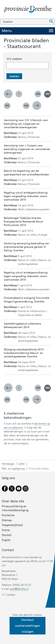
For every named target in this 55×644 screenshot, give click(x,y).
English (6, 540)
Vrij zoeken (14, 59)
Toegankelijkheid (12, 525)
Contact (11, 595)
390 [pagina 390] (7, 106)
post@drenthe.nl (19, 589)
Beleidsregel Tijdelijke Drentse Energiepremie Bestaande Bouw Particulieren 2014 (23, 222)
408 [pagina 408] (26, 106)
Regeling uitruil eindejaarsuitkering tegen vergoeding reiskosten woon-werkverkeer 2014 (26, 196)
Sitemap (7, 520)
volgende (37, 106)
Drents (6, 530)
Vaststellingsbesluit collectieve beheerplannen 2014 (22, 326)
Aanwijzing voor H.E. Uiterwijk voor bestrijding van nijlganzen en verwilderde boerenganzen (26, 124)
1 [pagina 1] (19, 94)
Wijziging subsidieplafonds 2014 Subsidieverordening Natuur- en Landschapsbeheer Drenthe (24, 353)
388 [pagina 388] (38, 94)
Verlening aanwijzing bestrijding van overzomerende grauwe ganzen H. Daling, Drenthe (26, 247)
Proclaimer (8, 515)
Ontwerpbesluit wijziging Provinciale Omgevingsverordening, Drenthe (26, 300)
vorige (8, 94)
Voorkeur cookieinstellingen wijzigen (27, 626)
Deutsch (7, 535)
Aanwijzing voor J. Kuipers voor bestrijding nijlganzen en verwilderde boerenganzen (27, 149)
